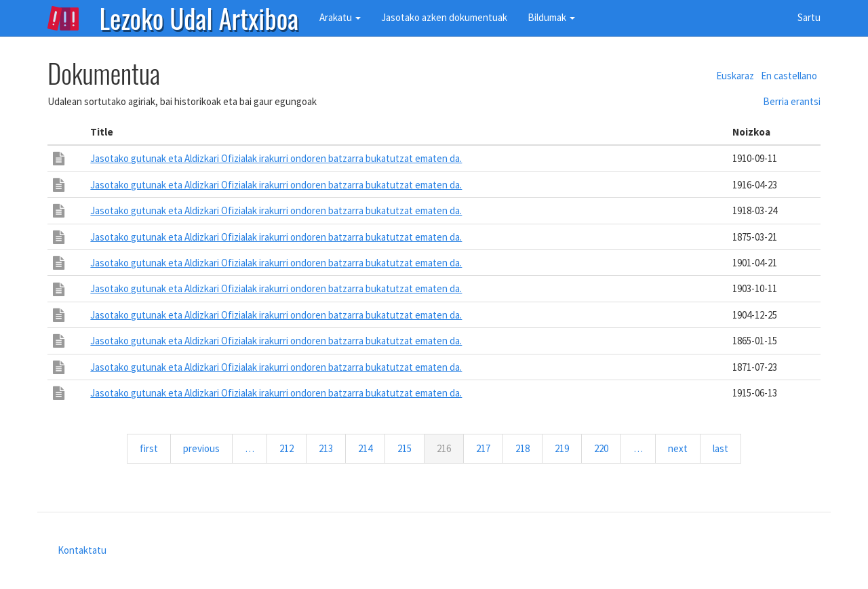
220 (604, 448)
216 (450, 452)
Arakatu (340, 17)
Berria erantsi (792, 101)
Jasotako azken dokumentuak (444, 17)
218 (526, 448)
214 (368, 448)
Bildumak (551, 17)
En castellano (789, 76)
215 (408, 448)
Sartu (809, 17)
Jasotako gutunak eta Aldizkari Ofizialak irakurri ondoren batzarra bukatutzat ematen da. (276, 158)
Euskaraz (735, 76)
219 (565, 448)
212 (290, 448)
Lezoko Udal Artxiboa (199, 17)
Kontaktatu (82, 550)
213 (329, 448)
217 (486, 448)
